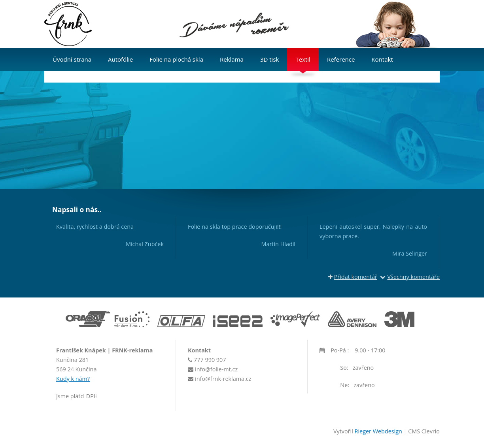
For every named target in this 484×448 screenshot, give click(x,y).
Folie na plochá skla (176, 59)
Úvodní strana (72, 59)
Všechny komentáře (410, 277)
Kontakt (382, 59)
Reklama (232, 59)
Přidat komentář (353, 277)
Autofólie (120, 59)
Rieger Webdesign (378, 431)
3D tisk (270, 59)
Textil (303, 59)
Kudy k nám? (73, 379)
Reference (341, 59)
